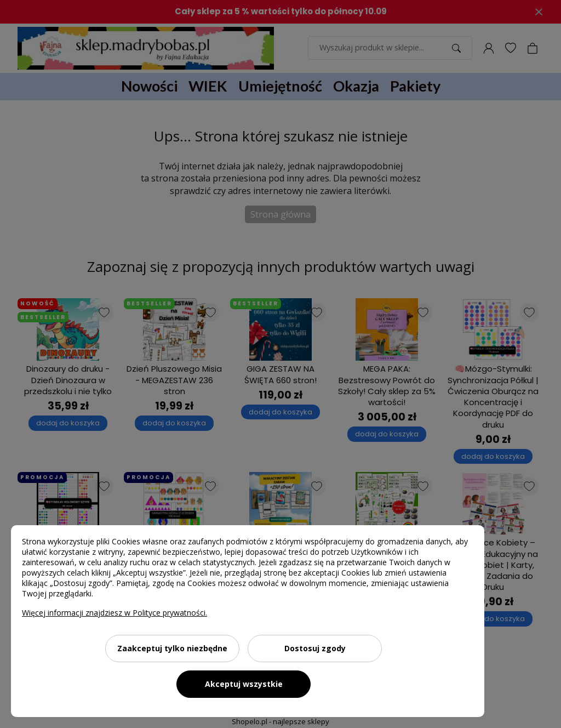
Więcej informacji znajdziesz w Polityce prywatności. (115, 613)
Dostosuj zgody (315, 648)
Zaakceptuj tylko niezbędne (172, 648)
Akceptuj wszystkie (244, 684)
